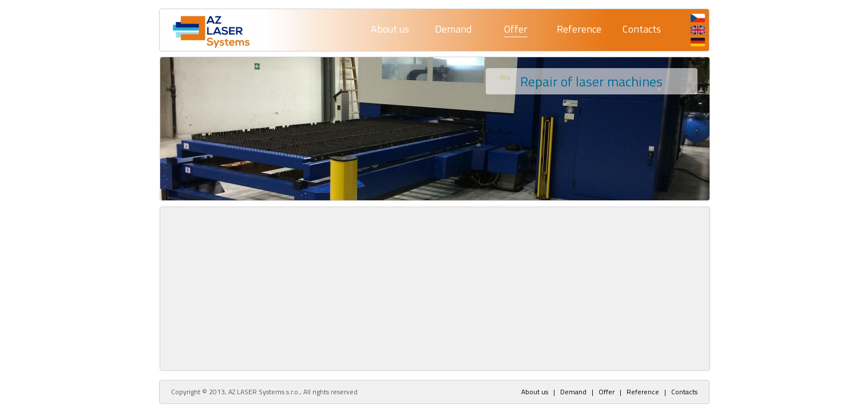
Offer (516, 29)
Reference (579, 29)
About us (390, 29)
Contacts (642, 29)
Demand (453, 29)
